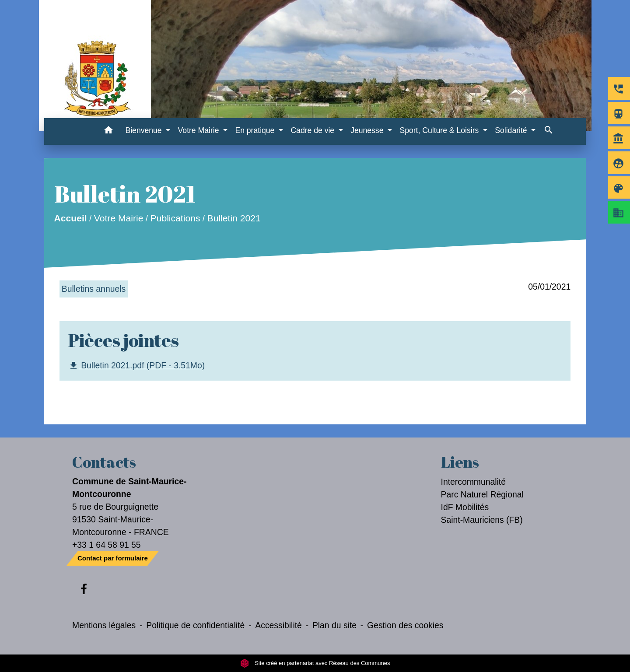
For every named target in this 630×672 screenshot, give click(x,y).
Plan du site (334, 625)
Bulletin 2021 (234, 218)
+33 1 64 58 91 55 (107, 545)
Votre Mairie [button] (200, 130)
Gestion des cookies (405, 625)
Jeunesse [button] (368, 130)
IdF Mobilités (465, 507)
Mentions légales (104, 625)
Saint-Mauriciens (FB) (482, 520)
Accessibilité (278, 625)
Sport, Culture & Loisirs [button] (440, 130)
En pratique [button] (256, 130)
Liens (460, 462)
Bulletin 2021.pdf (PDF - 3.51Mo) (136, 366)
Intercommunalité (474, 482)
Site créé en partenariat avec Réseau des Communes (315, 663)
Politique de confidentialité (195, 625)
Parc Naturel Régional (482, 494)
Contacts (104, 462)
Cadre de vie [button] (313, 130)
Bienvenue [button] (144, 130)
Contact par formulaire (113, 558)
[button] (108, 131)
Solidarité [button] (512, 130)
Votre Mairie (119, 218)
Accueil (70, 218)
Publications (175, 218)
